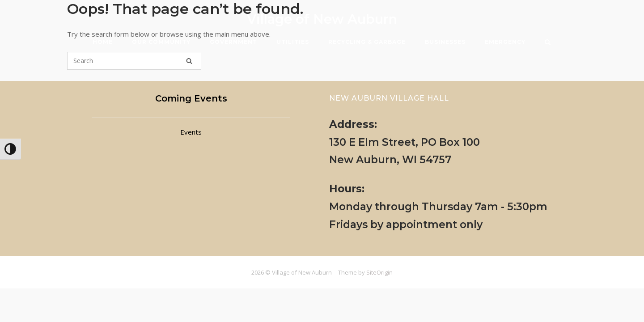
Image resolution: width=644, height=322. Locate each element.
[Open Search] (548, 43)
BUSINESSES (445, 42)
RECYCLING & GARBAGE (367, 42)
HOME (103, 42)
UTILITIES (293, 42)
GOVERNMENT (233, 42)
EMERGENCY (505, 42)
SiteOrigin (379, 272)
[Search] (189, 61)
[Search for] (134, 61)
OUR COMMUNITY (161, 42)
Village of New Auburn (322, 19)
